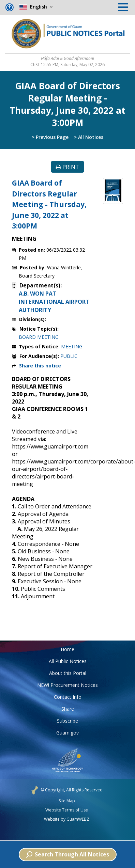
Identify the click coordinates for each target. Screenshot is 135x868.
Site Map (67, 801)
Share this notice (40, 366)
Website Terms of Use (67, 810)
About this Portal (68, 673)
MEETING (72, 346)
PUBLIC (69, 356)
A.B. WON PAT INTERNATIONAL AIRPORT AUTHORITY (54, 302)
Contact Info (68, 697)
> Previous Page (50, 137)
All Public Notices (68, 661)
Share (68, 709)
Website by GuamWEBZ (67, 819)
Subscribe (67, 721)
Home (67, 649)
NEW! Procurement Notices (67, 685)
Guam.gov (67, 733)
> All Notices (89, 137)
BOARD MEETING (39, 337)
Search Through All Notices (68, 854)
